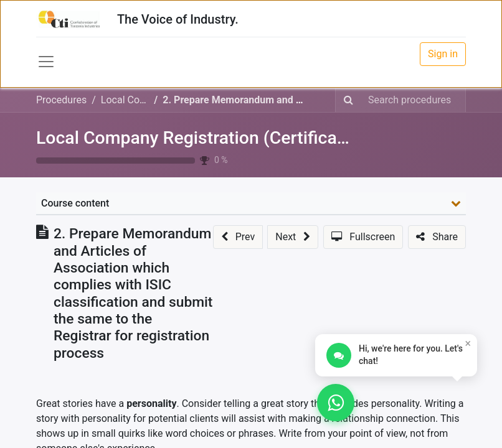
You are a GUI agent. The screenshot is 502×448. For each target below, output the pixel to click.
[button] (238, 237)
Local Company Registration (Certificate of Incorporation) (263, 138)
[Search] (348, 100)
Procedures (61, 100)
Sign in (443, 54)
